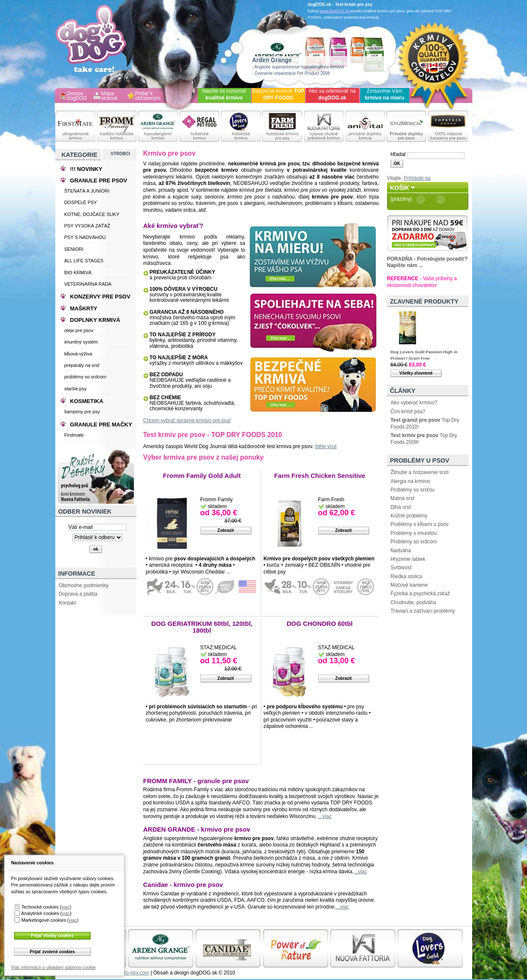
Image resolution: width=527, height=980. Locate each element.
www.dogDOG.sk (335, 11)
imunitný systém (81, 342)
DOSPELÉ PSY (81, 202)
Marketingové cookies (43, 920)
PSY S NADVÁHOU (85, 237)
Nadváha (401, 551)
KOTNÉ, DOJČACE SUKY (92, 214)
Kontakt (67, 603)
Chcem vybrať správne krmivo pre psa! (187, 420)
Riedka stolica (406, 577)
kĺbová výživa (78, 354)
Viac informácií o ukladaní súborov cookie (53, 967)
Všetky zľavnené (416, 373)
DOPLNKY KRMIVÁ (95, 320)
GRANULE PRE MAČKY (101, 425)
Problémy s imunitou (414, 533)
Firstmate (74, 435)
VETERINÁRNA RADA (88, 284)
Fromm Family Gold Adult (202, 476)
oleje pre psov (79, 330)
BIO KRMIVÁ (78, 273)
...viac (325, 816)
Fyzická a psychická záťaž (420, 594)
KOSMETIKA (87, 401)
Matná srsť (403, 498)
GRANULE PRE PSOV (99, 180)
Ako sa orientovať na (332, 94)
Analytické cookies (40, 913)
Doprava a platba (78, 594)
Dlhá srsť (401, 507)
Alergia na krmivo (410, 481)
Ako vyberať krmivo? (414, 403)
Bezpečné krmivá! (278, 94)
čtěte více (326, 446)
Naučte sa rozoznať (224, 94)
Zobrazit (226, 530)
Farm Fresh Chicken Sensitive (319, 476)
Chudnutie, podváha (413, 602)
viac (65, 907)
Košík (400, 188)
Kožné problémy (409, 516)
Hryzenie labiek (408, 559)
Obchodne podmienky (84, 585)
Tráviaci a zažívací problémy (423, 611)
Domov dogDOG (77, 96)
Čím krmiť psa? (408, 412)
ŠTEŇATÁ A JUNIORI (87, 191)
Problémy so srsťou (413, 490)
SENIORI (74, 249)
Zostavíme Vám (385, 94)
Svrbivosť (401, 568)
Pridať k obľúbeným (148, 96)
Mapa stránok (110, 96)
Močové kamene (409, 585)
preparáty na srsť (82, 365)
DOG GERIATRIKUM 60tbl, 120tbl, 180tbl (202, 627)
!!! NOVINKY (86, 169)
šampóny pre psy (82, 412)
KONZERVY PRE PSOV (100, 297)
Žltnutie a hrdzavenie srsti (420, 472)
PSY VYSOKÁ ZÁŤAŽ (87, 226)
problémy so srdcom (85, 377)
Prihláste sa (417, 178)
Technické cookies (40, 907)
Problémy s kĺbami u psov (420, 524)
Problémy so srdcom (414, 542)
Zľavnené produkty (424, 301)
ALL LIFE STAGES (84, 261)
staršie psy (75, 389)
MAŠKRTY (84, 308)
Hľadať (398, 154)
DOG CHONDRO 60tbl (320, 624)
